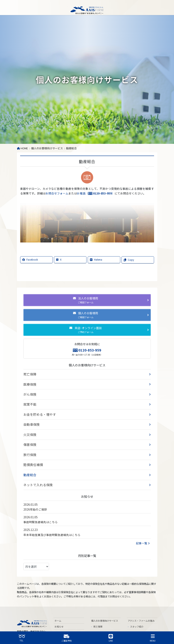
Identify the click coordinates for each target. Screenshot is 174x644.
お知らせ (59, 611)
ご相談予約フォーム (65, 617)
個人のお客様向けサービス (87, 365)
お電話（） (96, 193)
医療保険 (29, 382)
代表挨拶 (135, 617)
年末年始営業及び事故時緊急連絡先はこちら (52, 519)
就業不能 (29, 400)
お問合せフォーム (57, 193)
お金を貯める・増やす (38, 409)
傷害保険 (29, 435)
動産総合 (29, 461)
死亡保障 (29, 373)
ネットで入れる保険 (36, 470)
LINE (111, 638)
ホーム (58, 605)
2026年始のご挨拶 (35, 494)
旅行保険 (29, 444)
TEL (22, 638)
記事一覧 (143, 528)
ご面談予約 (67, 638)
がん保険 (29, 391)
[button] (87, 300)
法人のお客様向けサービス (68, 623)
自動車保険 (31, 417)
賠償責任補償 (32, 453)
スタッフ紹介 (137, 611)
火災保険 (29, 426)
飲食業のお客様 (65, 629)
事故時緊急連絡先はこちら (40, 506)
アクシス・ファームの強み (141, 605)
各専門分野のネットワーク (142, 625)
